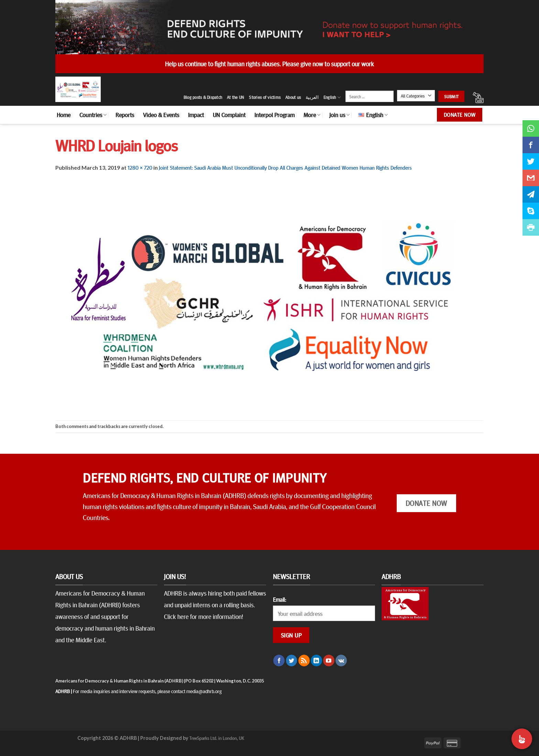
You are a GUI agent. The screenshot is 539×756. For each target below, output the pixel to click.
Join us (339, 115)
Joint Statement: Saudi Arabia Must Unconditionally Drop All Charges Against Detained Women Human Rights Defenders (285, 167)
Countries (93, 115)
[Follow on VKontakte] (341, 661)
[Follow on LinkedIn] (316, 661)
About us (293, 97)
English (332, 97)
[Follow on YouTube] (329, 661)
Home (64, 115)
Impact (196, 115)
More (312, 115)
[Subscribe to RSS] (304, 661)
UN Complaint (229, 115)
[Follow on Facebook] (279, 661)
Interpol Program (274, 115)
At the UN (235, 97)
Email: (279, 599)
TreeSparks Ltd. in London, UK (217, 738)
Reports (125, 115)
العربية (312, 97)
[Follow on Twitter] (292, 661)
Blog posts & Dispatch (203, 97)
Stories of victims (265, 97)
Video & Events (161, 115)
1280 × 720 (140, 167)
